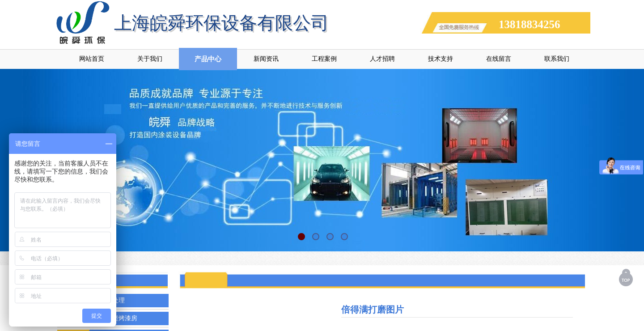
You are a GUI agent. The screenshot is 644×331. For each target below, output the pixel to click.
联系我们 (557, 59)
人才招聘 (382, 59)
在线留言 (499, 59)
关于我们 (150, 59)
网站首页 (92, 59)
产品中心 (208, 59)
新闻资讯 (266, 59)
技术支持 (441, 59)
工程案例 (324, 59)
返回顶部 (627, 277)
